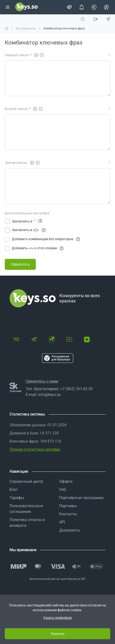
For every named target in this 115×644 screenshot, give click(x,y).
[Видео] (96, 19)
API (62, 522)
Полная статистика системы (35, 449)
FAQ (63, 490)
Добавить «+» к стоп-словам (38, 248)
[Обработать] (20, 264)
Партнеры (68, 506)
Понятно (58, 634)
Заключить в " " (24, 221)
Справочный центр (26, 481)
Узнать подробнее (57, 618)
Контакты (68, 514)
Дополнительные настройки (27, 213)
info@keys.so (50, 395)
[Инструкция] (83, 19)
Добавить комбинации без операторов (46, 239)
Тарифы (17, 498)
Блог (14, 490)
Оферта (66, 481)
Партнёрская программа (81, 498)
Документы (70, 530)
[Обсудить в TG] (108, 19)
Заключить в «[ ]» (29, 230)
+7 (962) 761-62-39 (76, 389)
